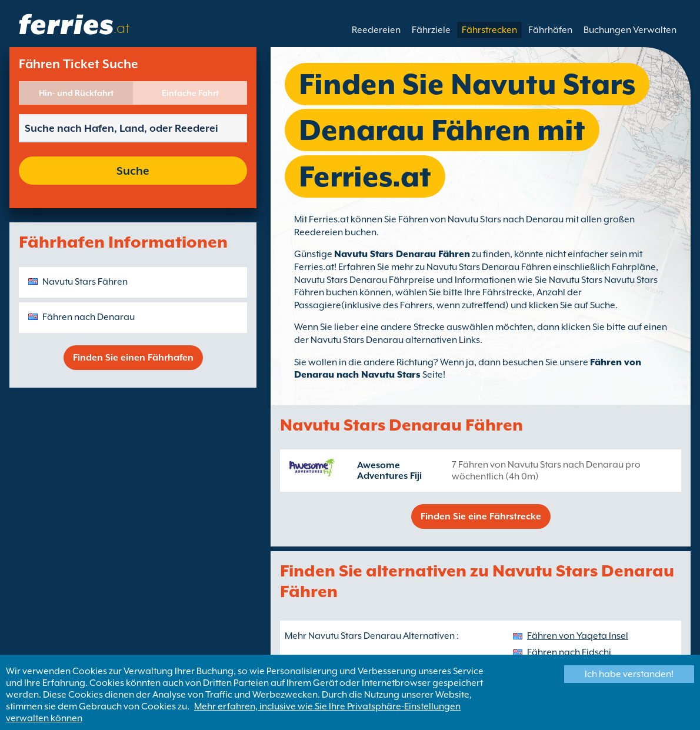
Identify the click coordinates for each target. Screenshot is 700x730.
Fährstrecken (489, 30)
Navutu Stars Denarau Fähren (402, 254)
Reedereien (376, 30)
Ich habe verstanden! (629, 674)
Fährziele (431, 30)
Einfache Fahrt (190, 93)
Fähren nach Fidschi (569, 652)
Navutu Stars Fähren (85, 282)
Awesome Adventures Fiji (389, 471)
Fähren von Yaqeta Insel (578, 636)
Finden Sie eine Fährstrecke (481, 516)
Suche (133, 171)
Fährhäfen (550, 30)
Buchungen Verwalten (630, 30)
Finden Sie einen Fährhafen (133, 358)
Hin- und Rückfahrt (76, 93)
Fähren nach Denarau (89, 317)
